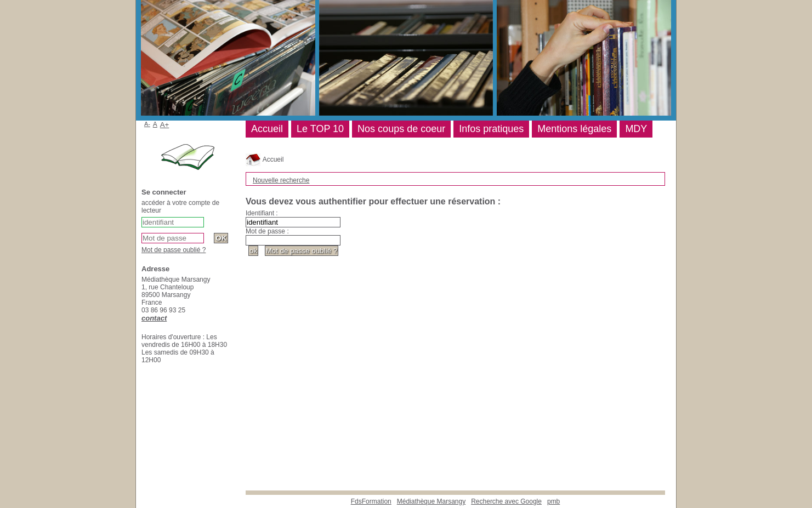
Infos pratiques (491, 129)
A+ (165, 125)
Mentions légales (574, 129)
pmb (553, 501)
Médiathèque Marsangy (431, 501)
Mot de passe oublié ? (174, 250)
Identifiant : (262, 213)
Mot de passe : (267, 231)
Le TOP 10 (320, 129)
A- (147, 124)
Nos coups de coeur (401, 129)
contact (154, 318)
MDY (636, 129)
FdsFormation (371, 501)
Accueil (265, 159)
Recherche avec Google (506, 501)
